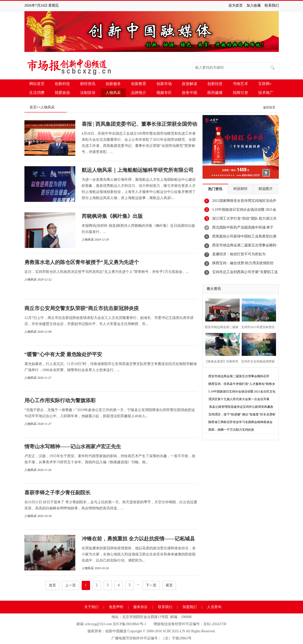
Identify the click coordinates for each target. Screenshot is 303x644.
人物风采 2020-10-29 (38, 516)
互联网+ (265, 84)
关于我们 (91, 607)
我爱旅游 (62, 93)
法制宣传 (88, 93)
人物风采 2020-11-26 (38, 470)
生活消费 (37, 93)
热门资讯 (215, 189)
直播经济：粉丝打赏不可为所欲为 (239, 254)
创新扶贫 (215, 84)
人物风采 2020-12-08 (38, 332)
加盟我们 (190, 607)
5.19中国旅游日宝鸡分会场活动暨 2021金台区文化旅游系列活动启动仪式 (244, 211)
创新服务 (113, 84)
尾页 (169, 585)
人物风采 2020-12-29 (95, 240)
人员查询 (214, 607)
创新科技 (62, 84)
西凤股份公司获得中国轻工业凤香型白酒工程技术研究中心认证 (244, 238)
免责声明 (116, 607)
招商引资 (240, 93)
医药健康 (215, 93)
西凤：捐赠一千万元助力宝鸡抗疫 (231, 430)
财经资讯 (88, 84)
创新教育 (139, 84)
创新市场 (164, 84)
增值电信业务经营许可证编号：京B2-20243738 (190, 624)
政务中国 (190, 93)
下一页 (151, 585)
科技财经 (240, 189)
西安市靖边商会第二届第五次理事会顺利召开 (244, 247)
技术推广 (266, 93)
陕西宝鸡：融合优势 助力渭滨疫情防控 (243, 263)
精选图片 (266, 189)
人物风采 (113, 93)
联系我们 (272, 5)
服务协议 (140, 607)
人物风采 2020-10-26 (95, 568)
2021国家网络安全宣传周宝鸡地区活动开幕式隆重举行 (244, 202)
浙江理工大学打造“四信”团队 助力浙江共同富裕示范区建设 (244, 220)
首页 (33, 107)
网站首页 (37, 84)
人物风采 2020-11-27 (38, 378)
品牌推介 (139, 93)
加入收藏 (254, 5)
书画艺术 (240, 84)
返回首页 (269, 107)
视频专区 (164, 93)
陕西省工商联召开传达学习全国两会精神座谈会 (240, 422)
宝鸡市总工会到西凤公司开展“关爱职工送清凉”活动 (245, 273)
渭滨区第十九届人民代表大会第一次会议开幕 (239, 399)
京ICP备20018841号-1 (129, 624)
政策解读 (190, 84)
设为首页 (236, 5)
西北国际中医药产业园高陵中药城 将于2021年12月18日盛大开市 (243, 229)
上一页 (70, 585)
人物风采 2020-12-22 (38, 279)
